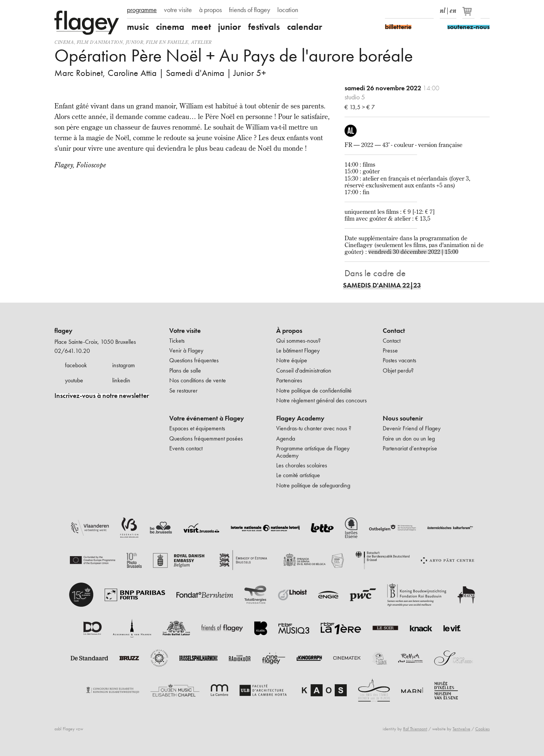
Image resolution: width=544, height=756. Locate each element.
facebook (76, 365)
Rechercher (485, 11)
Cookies (482, 729)
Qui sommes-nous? (298, 341)
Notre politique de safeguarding (313, 485)
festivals (264, 27)
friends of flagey (250, 10)
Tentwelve (461, 729)
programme (142, 10)
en (453, 9)
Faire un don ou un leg (409, 438)
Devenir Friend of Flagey (412, 428)
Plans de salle (185, 370)
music (138, 27)
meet (201, 27)
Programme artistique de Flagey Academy (313, 452)
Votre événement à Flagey (207, 418)
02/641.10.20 (72, 351)
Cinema (64, 42)
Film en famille (167, 42)
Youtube (416, 11)
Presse (390, 350)
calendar (305, 27)
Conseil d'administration (304, 370)
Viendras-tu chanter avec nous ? (314, 428)
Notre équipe (292, 360)
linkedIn (429, 11)
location (288, 10)
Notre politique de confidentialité (314, 390)
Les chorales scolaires (302, 465)
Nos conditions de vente (198, 380)
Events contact (186, 448)
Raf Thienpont (415, 729)
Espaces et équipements (197, 428)
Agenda (286, 438)
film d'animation (100, 42)
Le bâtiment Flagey (298, 350)
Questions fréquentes (194, 360)
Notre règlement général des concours (321, 400)
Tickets (177, 341)
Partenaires (289, 380)
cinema (170, 27)
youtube (74, 380)
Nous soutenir (403, 418)
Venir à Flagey (186, 350)
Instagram (403, 11)
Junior (135, 42)
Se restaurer (183, 390)
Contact (394, 331)
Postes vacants (399, 360)
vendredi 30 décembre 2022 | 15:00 (413, 252)
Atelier (202, 42)
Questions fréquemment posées (206, 438)
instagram (124, 365)
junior (229, 27)
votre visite (178, 10)
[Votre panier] (469, 14)
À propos (289, 331)
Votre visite (185, 331)
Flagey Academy (300, 418)
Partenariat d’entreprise (410, 448)
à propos (210, 10)
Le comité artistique (298, 475)
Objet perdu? (398, 370)
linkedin (121, 380)
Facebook (389, 11)
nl (443, 9)
